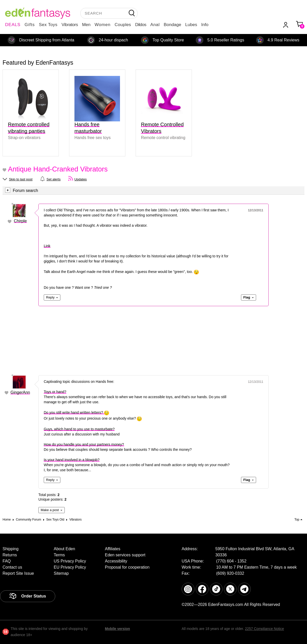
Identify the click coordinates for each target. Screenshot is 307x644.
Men (86, 25)
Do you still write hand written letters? (76, 412)
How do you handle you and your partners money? (84, 444)
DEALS (13, 25)
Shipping (10, 549)
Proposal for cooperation (127, 567)
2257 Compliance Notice (264, 629)
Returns (10, 555)
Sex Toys (48, 25)
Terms (59, 555)
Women (103, 25)
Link (47, 246)
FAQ (7, 561)
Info (205, 25)
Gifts (30, 25)
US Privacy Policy (70, 561)
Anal (155, 25)
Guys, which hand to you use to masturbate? (79, 429)
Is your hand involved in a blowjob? (72, 460)
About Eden (64, 549)
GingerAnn (20, 392)
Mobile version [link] (117, 629)
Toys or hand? (55, 392)
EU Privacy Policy (70, 567)
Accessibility (116, 561)
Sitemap (61, 573)
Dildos (141, 25)
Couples (123, 25)
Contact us (12, 567)
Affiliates (113, 549)
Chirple (20, 221)
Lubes (191, 25)
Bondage (172, 25)
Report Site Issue (18, 573)
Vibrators (70, 25)
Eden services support (125, 555)
